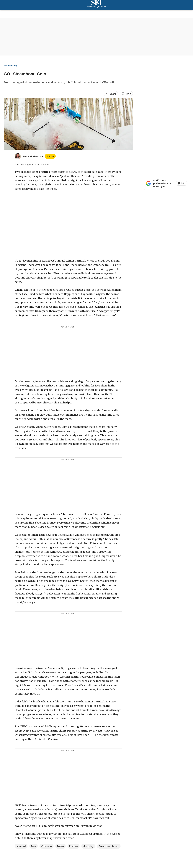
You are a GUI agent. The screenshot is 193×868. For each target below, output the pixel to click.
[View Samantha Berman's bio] (29, 156)
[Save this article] (126, 94)
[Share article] (111, 94)
